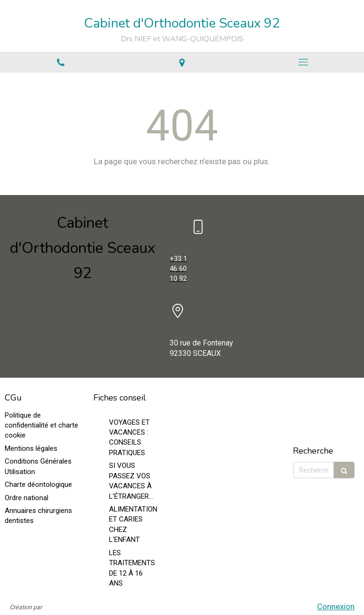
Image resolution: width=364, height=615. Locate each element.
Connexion (336, 606)
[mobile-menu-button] (303, 62)
